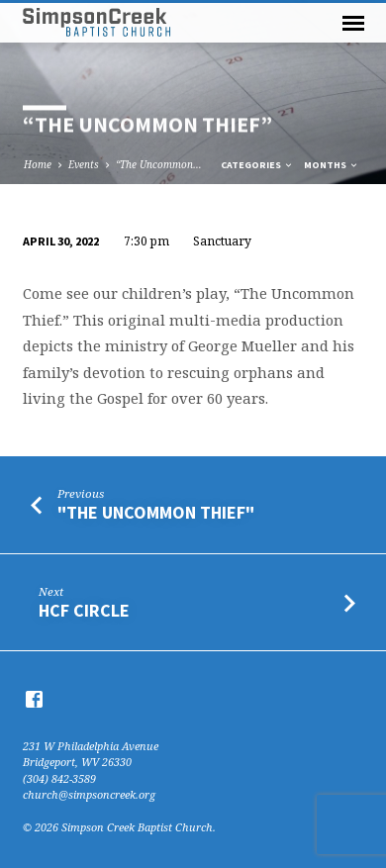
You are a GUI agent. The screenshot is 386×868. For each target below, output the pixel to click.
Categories (257, 165)
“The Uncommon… (159, 164)
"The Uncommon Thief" (156, 512)
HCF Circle (84, 610)
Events (84, 164)
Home (38, 164)
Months (332, 165)
